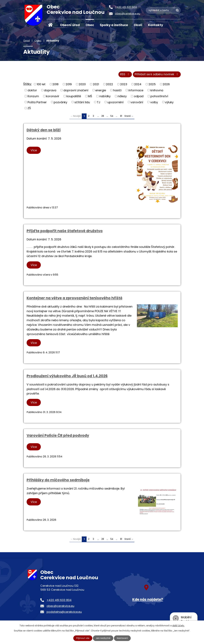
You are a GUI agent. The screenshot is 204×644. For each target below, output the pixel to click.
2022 (109, 85)
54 (112, 117)
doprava (50, 91)
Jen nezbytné (103, 638)
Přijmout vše (83, 638)
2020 (82, 85)
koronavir (53, 97)
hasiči (117, 91)
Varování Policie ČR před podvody (58, 436)
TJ (99, 103)
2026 (166, 85)
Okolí (138, 25)
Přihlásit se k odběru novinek (157, 75)
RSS (124, 75)
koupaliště (74, 97)
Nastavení (123, 638)
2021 (96, 85)
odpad (139, 97)
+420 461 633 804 (59, 600)
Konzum (33, 97)
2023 (124, 85)
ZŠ (29, 109)
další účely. (178, 625)
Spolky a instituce (114, 25)
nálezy (122, 97)
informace (136, 91)
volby (154, 103)
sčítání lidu (82, 103)
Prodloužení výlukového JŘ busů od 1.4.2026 (67, 376)
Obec (90, 25)
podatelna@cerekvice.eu (64, 612)
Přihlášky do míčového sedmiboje (58, 480)
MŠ (90, 97)
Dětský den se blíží (44, 130)
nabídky (105, 97)
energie (101, 91)
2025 (152, 85)
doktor (32, 91)
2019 (69, 85)
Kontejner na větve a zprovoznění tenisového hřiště (75, 298)
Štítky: (27, 84)
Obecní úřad (70, 25)
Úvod (50, 25)
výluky (169, 103)
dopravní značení (76, 91)
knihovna (157, 91)
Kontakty (156, 25)
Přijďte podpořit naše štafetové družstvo (65, 231)
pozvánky (60, 103)
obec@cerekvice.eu (60, 606)
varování (137, 103)
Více (34, 151)
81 (121, 117)
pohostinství (159, 97)
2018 (55, 85)
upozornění (115, 103)
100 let (41, 85)
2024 (138, 85)
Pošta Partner (37, 103)
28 (103, 117)
